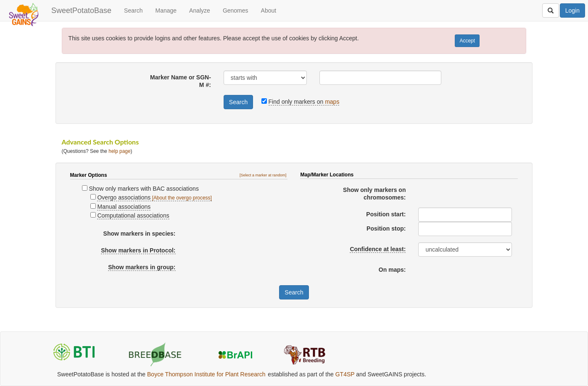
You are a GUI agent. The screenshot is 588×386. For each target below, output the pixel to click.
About (269, 11)
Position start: (386, 214)
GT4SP (345, 374)
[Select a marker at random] (263, 175)
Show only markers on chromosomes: (374, 194)
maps (332, 102)
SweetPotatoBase (81, 11)
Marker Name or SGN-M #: (181, 81)
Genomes (236, 11)
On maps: (392, 270)
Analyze (200, 11)
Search (133, 11)
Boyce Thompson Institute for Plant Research (206, 374)
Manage (166, 11)
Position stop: (386, 228)
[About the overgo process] (182, 198)
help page (119, 151)
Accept (467, 41)
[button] (264, 175)
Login (572, 11)
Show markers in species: (140, 234)
